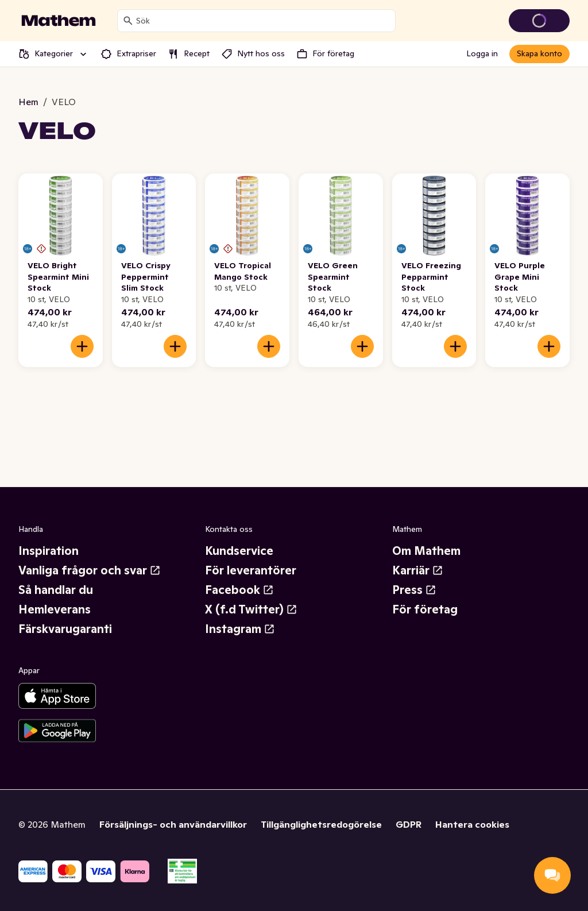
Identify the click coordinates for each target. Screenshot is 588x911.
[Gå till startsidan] (59, 21)
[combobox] (263, 21)
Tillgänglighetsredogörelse (321, 824)
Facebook (239, 590)
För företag (425, 609)
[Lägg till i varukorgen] (82, 346)
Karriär (418, 570)
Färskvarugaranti (65, 629)
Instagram (240, 629)
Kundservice (239, 551)
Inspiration (49, 551)
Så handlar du (56, 590)
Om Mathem (426, 551)
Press (414, 590)
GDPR (409, 824)
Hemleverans (55, 609)
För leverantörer (251, 570)
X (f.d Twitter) (251, 609)
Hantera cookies (472, 824)
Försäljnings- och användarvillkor (173, 824)
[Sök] (128, 21)
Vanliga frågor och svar (90, 570)
